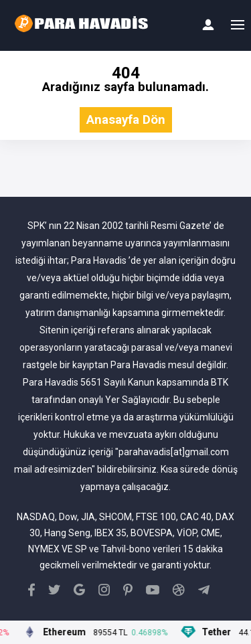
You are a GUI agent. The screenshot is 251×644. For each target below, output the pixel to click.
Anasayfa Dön (126, 120)
